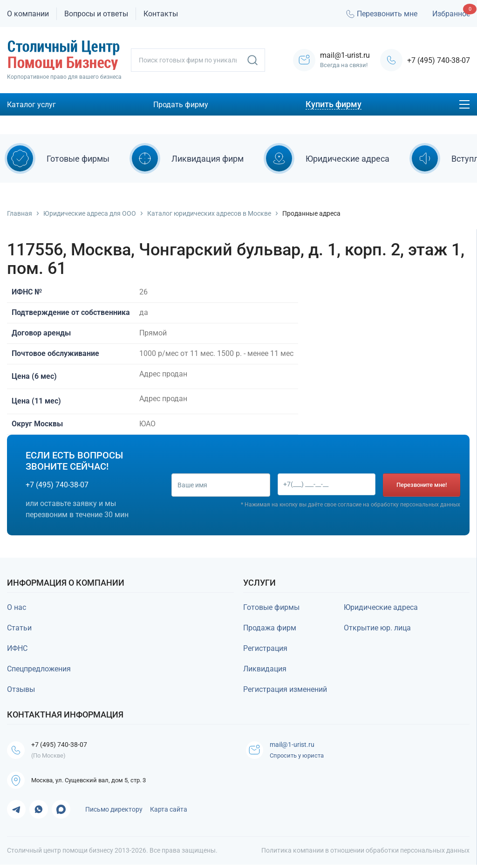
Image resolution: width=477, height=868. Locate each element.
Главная (20, 213)
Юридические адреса (381, 607)
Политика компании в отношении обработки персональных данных (365, 854)
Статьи (19, 628)
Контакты (161, 14)
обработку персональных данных (416, 505)
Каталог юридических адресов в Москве (209, 213)
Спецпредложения (39, 669)
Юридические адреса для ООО (90, 213)
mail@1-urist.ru (297, 745)
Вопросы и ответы (96, 14)
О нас (17, 607)
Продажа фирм (270, 628)
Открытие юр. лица (377, 628)
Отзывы (21, 689)
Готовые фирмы (271, 607)
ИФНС (17, 648)
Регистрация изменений (285, 689)
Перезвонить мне (381, 14)
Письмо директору (114, 813)
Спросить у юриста (299, 756)
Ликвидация (265, 669)
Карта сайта (169, 813)
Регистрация (265, 648)
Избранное (451, 14)
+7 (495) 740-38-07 (439, 60)
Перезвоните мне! (422, 485)
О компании (28, 14)
